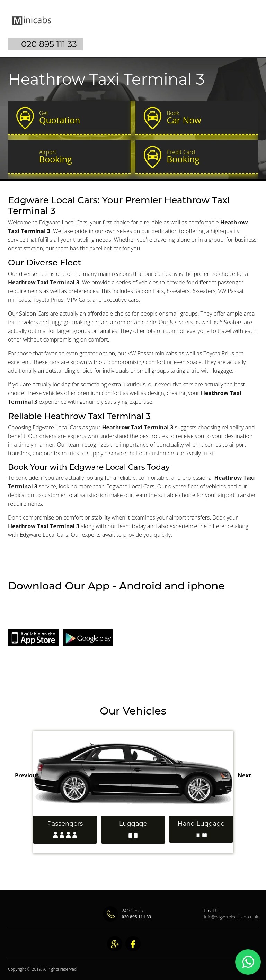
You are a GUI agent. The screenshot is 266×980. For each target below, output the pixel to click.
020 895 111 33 (49, 44)
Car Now (209, 118)
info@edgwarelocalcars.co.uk (231, 917)
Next (244, 775)
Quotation (82, 118)
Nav (247, 26)
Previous (27, 775)
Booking (82, 157)
